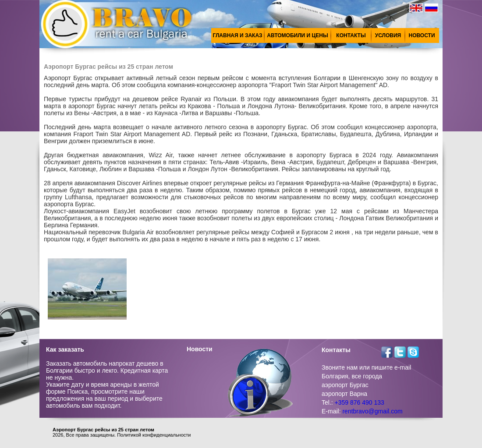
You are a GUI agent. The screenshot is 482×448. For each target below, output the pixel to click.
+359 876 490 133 (360, 402)
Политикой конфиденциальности (154, 435)
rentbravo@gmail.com (372, 411)
